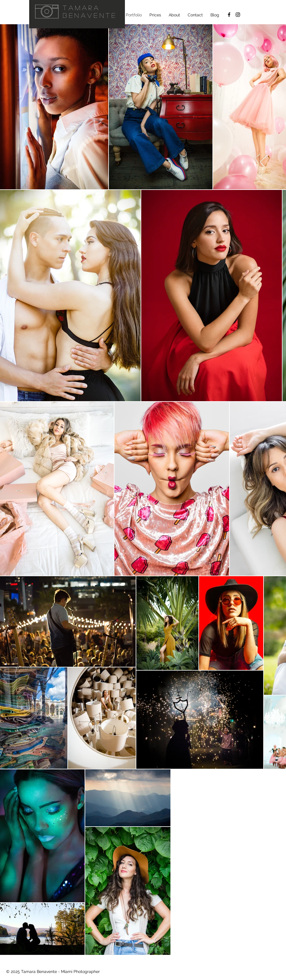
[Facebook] (229, 15)
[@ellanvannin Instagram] (238, 15)
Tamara (82, 8)
